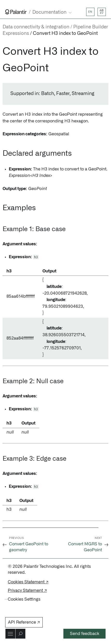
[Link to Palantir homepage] (16, 12)
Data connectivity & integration (36, 27)
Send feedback (85, 634)
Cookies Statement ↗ (28, 582)
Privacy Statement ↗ (27, 591)
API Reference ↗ (24, 622)
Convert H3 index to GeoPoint (65, 34)
